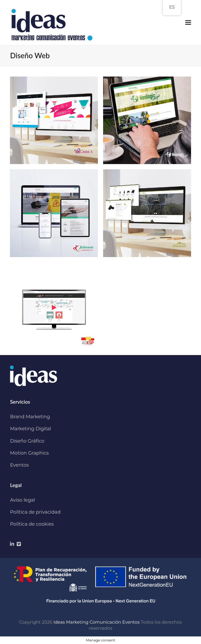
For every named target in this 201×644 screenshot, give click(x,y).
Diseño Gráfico (27, 441)
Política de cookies (32, 524)
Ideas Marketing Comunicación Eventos (96, 622)
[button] (188, 23)
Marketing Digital (30, 429)
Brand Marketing (30, 417)
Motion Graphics (29, 453)
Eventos (19, 465)
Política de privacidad (35, 512)
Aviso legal (22, 500)
